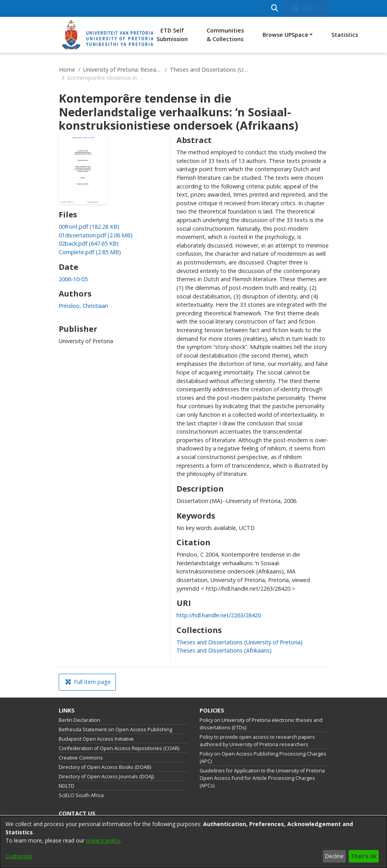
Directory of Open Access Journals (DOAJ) (106, 777)
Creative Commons (81, 758)
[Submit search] (275, 8)
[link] (89, 227)
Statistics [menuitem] (345, 35)
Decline (334, 856)
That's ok (364, 856)
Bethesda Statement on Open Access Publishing (115, 730)
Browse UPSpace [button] (285, 35)
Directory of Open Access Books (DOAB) (105, 767)
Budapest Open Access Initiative (96, 739)
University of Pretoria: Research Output (122, 70)
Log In (305, 8)
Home (67, 70)
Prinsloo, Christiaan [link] (83, 306)
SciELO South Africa (81, 795)
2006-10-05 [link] (73, 279)
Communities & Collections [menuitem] (225, 35)
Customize (19, 856)
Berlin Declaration (79, 720)
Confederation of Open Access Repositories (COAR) (119, 748)
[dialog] (193, 842)
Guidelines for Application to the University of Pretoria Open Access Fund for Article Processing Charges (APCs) (262, 778)
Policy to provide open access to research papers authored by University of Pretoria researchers (257, 741)
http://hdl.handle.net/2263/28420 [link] (219, 615)
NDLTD (67, 786)
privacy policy (103, 840)
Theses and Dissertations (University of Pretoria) (209, 70)
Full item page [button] (88, 682)
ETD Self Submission (172, 35)
